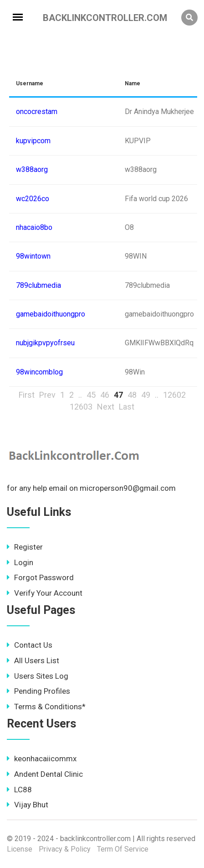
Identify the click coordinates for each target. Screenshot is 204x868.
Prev (47, 395)
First (27, 395)
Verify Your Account (45, 593)
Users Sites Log (38, 676)
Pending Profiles (38, 691)
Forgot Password (40, 577)
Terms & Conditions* (46, 707)
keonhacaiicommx (42, 759)
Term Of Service (123, 849)
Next (106, 407)
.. (80, 395)
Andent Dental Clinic (45, 774)
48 (132, 395)
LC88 (19, 790)
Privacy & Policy (65, 849)
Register (25, 547)
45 (91, 395)
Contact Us (30, 645)
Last (127, 407)
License (20, 849)
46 (105, 395)
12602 (174, 395)
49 (146, 395)
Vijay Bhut (28, 805)
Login (20, 562)
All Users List (33, 660)
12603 (81, 407)
